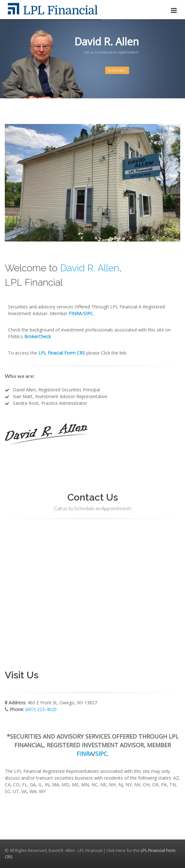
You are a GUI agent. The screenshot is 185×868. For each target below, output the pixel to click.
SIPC (101, 754)
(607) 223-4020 (41, 709)
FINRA (85, 754)
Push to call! (117, 70)
